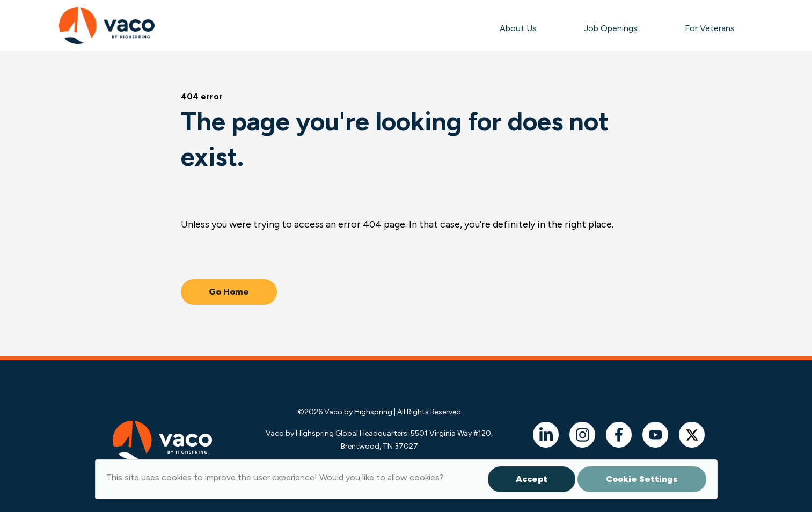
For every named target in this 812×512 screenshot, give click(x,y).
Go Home (229, 292)
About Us (518, 28)
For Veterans (710, 28)
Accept (532, 479)
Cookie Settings (642, 479)
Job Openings (611, 28)
